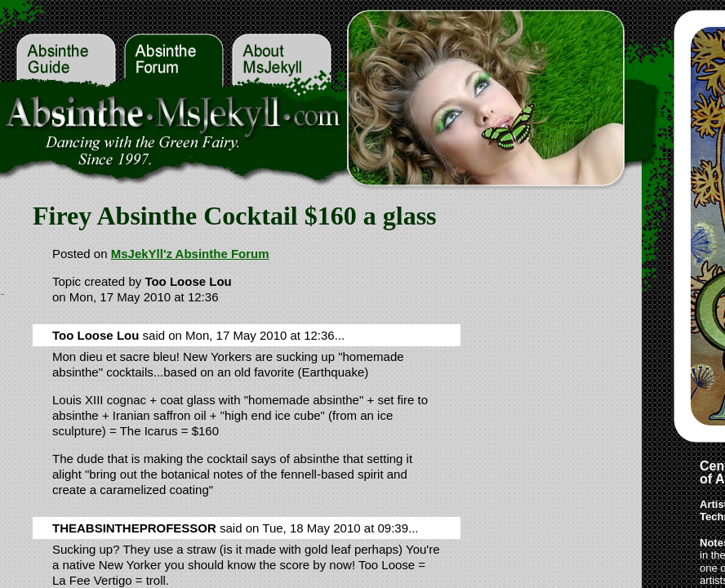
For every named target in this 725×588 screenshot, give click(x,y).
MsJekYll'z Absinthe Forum (190, 254)
